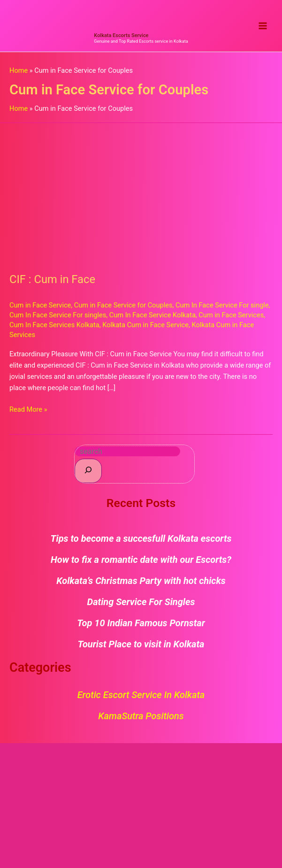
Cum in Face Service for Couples (123, 308)
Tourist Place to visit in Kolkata (141, 647)
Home (19, 74)
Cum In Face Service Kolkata (152, 318)
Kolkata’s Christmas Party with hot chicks (141, 584)
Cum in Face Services (231, 318)
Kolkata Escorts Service (121, 39)
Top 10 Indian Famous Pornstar (141, 626)
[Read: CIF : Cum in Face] (141, 195)
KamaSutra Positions (141, 719)
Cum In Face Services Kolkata (54, 328)
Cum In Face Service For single (222, 308)
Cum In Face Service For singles (58, 318)
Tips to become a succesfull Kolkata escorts (141, 542)
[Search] (88, 474)
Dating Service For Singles (141, 605)
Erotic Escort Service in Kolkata (141, 698)
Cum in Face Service (40, 308)
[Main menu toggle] (263, 28)
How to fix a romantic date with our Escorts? (141, 563)
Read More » (28, 412)
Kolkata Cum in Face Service (145, 328)
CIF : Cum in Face (52, 283)
